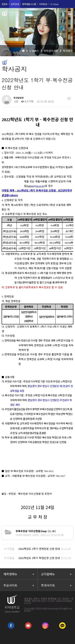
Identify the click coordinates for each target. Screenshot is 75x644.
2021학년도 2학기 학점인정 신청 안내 (39, 558)
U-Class (54, 4)
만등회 (5, 4)
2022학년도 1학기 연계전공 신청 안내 (39, 549)
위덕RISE (43, 4)
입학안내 (15, 4)
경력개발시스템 (29, 4)
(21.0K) (36, 531)
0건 (16, 101)
